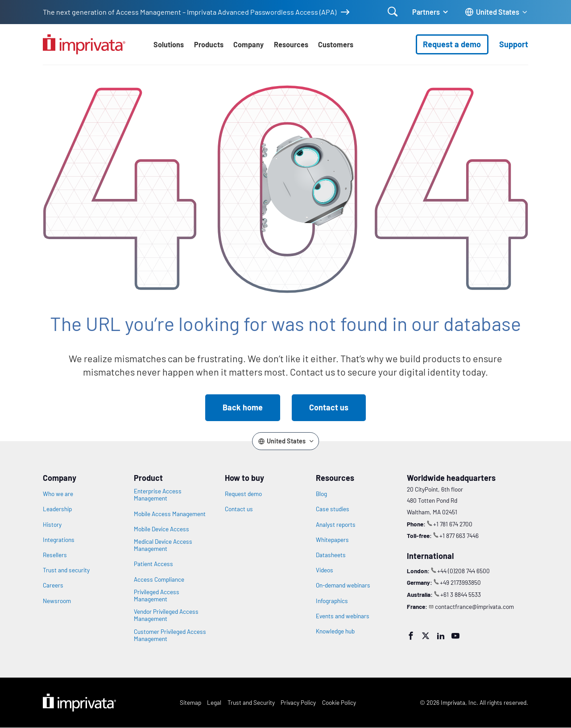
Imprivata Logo (79, 703)
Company (248, 44)
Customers (336, 44)
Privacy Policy (298, 702)
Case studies (333, 509)
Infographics (332, 601)
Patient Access (153, 564)
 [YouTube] (455, 636)
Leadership (57, 509)
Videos (325, 570)
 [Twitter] (426, 636)
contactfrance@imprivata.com (474, 606)
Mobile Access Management (170, 514)
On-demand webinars (343, 585)
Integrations (59, 540)
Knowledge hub (335, 631)
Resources (291, 44)
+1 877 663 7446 (459, 536)
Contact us (329, 407)
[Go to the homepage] (84, 44)
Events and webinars (343, 616)
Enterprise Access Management (158, 495)
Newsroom (57, 601)
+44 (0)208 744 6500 (463, 571)
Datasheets (331, 555)
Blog (321, 494)
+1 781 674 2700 (453, 524)
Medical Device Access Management (163, 545)
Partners (426, 12)
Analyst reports (336, 525)
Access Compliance (159, 579)
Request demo (243, 494)
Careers (53, 585)
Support (514, 44)
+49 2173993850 (460, 582)
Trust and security (66, 570)
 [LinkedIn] (441, 636)
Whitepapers (332, 540)
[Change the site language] (497, 12)
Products (209, 44)
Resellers (55, 555)
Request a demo (452, 44)
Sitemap (190, 702)
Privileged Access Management (157, 596)
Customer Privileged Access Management (170, 635)
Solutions (169, 44)
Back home (243, 407)
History (52, 525)
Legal (214, 702)
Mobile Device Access (161, 529)
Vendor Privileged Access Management (166, 615)
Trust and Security (251, 702)
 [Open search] (393, 12)
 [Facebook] (411, 636)
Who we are (58, 494)
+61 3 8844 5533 (461, 594)
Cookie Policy (339, 702)
